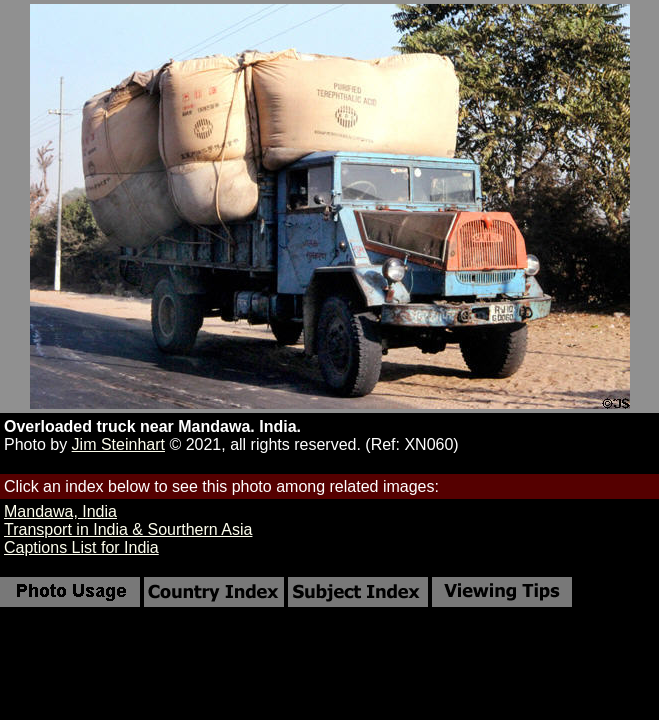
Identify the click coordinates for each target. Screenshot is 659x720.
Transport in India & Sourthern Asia (128, 529)
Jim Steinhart (118, 444)
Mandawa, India (60, 511)
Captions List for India (81, 547)
